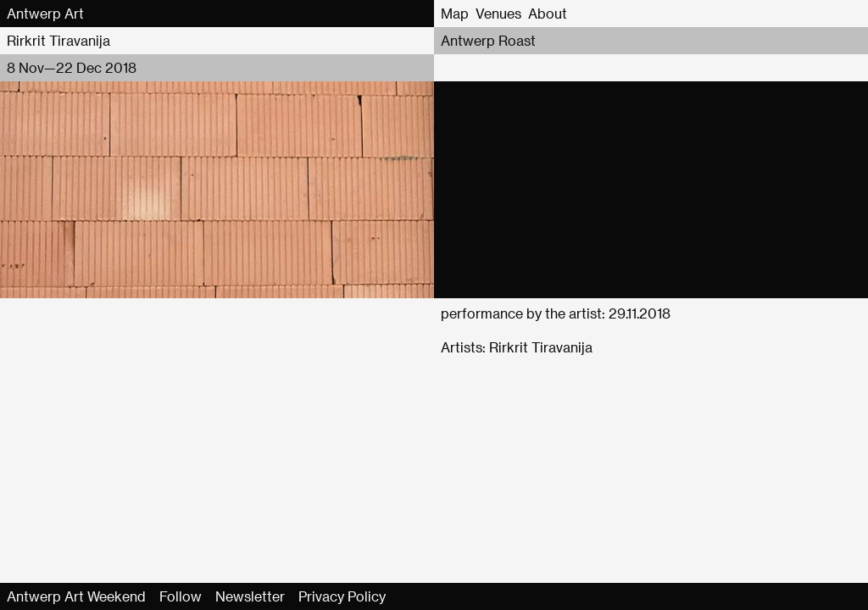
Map (455, 13)
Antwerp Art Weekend (76, 596)
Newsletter (250, 596)
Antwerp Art (45, 13)
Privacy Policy (342, 596)
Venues (498, 13)
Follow (181, 596)
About (548, 13)
